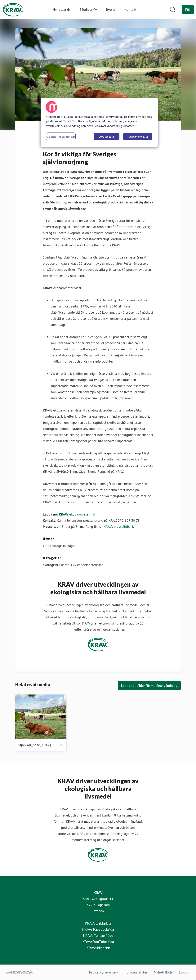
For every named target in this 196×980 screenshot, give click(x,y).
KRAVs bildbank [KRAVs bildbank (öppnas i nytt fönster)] (98, 948)
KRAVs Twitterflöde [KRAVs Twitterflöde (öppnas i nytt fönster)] (98, 935)
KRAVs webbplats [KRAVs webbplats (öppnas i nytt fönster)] (98, 923)
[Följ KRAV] (188, 10)
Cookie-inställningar (61, 136)
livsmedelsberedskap (88, 565)
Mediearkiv (88, 9)
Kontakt (130, 9)
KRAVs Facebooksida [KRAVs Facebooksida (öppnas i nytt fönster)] (98, 929)
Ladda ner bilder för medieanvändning (149, 686)
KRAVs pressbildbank (119, 527)
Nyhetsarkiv (61, 9)
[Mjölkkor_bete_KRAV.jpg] (41, 717)
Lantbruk (65, 565)
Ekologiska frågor (63, 546)
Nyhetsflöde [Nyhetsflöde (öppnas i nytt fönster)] (163, 972)
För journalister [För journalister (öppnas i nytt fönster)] (136, 972)
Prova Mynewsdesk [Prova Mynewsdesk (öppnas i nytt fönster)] (104, 972)
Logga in (185, 972)
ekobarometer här (77, 514)
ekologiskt (51, 565)
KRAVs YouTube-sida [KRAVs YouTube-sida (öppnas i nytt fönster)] (98, 942)
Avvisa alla (107, 137)
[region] (99, 122)
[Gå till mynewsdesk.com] (20, 972)
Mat (46, 546)
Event (111, 9)
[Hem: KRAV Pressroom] (13, 10)
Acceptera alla (138, 137)
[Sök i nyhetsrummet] (173, 10)
